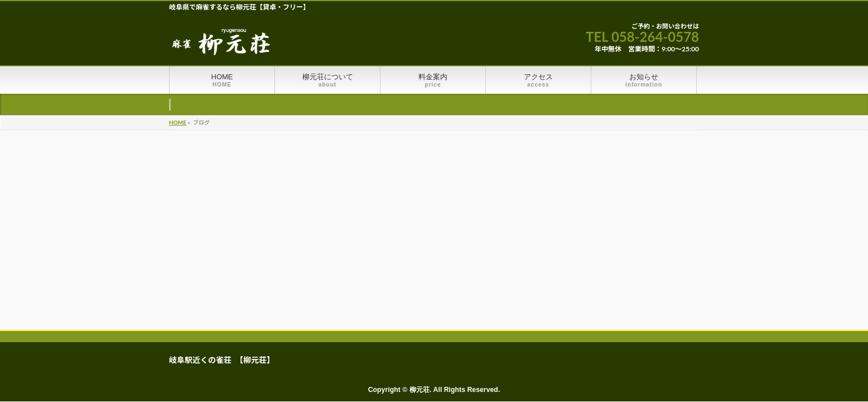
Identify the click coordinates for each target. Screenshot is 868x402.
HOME (178, 122)
